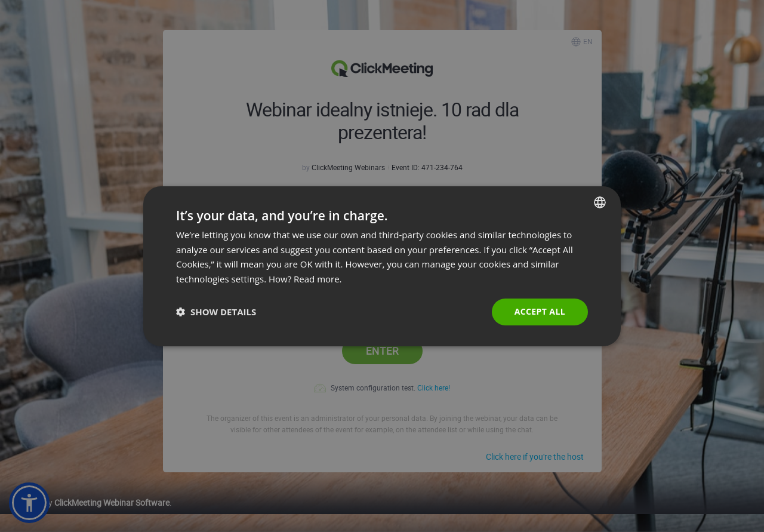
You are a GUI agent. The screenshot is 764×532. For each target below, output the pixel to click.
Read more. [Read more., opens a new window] (318, 279)
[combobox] (600, 202)
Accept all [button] (540, 311)
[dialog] (382, 266)
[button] (216, 312)
